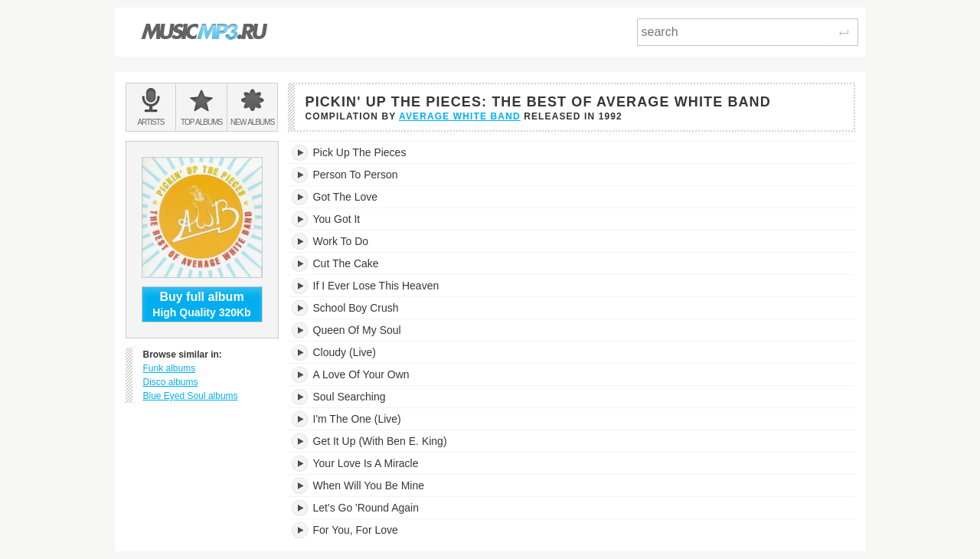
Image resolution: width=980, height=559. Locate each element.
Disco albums (171, 382)
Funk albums (170, 368)
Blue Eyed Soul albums (191, 396)
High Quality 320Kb (202, 304)
